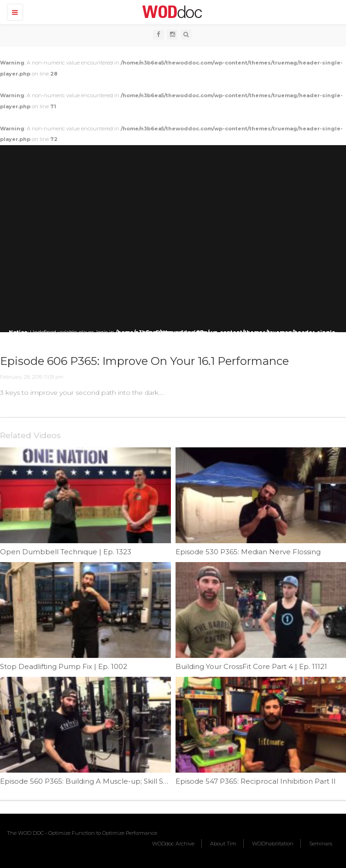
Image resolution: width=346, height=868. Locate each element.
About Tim (223, 844)
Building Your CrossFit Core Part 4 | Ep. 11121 (251, 666)
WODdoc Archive (173, 844)
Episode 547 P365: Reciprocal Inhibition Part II (256, 781)
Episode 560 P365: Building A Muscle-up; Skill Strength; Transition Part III (126, 781)
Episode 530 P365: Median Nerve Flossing (248, 552)
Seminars (321, 844)
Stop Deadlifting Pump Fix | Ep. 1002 (64, 666)
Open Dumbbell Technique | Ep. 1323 (66, 552)
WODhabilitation (273, 844)
